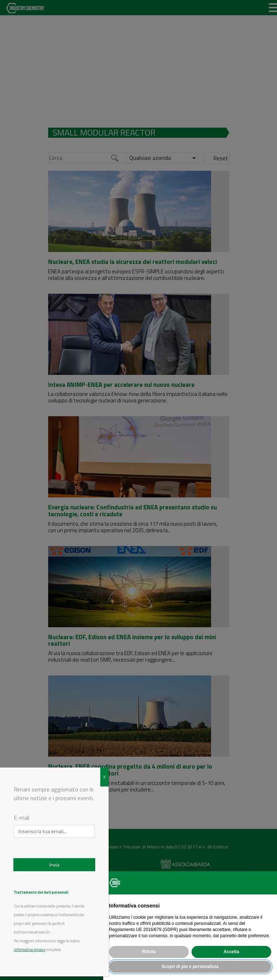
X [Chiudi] (104, 777)
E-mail (22, 818)
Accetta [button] (231, 952)
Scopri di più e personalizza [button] (190, 967)
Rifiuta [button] (149, 952)
